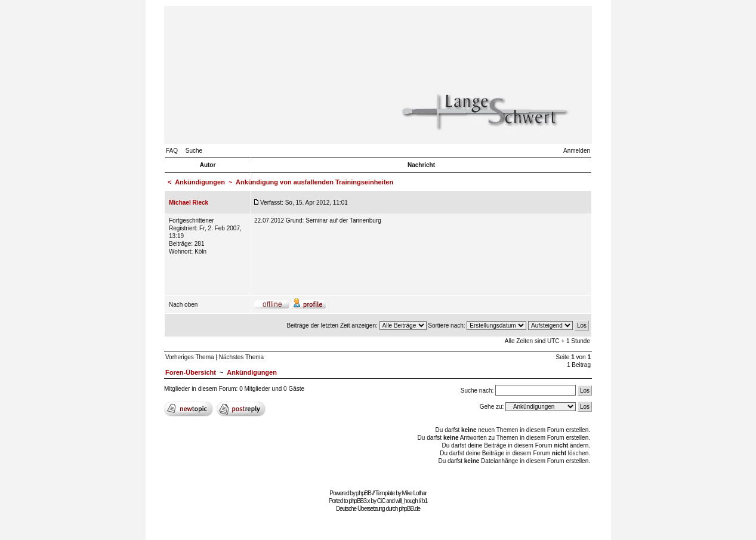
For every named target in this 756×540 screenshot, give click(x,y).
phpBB (364, 493)
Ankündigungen (200, 182)
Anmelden (577, 151)
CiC (381, 501)
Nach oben (183, 305)
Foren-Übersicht (191, 372)
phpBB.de (409, 509)
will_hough (407, 501)
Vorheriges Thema (190, 357)
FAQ (172, 151)
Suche (194, 151)
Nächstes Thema (241, 357)
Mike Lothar (414, 493)
